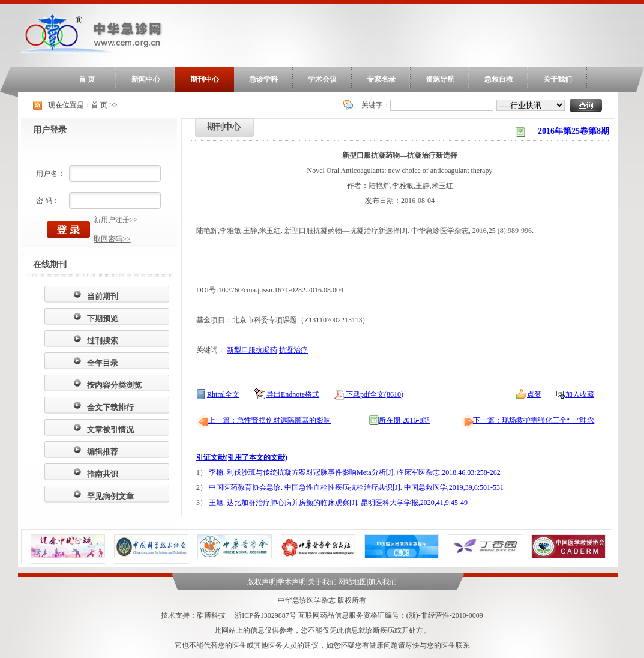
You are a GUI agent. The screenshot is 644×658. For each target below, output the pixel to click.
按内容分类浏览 (114, 385)
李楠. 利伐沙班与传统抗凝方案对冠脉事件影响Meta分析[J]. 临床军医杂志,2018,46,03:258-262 (355, 472)
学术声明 (292, 582)
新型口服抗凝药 (252, 350)
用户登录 (50, 130)
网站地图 (352, 582)
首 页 (87, 79)
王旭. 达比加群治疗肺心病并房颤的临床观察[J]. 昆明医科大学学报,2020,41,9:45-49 (338, 503)
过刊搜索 (103, 341)
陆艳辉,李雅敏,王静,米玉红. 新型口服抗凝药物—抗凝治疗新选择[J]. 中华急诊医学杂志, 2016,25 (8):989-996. (365, 231)
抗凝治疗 (293, 350)
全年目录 (103, 363)
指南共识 (103, 474)
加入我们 (382, 582)
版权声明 (262, 582)
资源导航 (440, 79)
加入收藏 (580, 394)
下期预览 (103, 318)
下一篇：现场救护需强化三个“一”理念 (534, 420)
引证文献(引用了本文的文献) (242, 457)
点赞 (534, 394)
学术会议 (322, 79)
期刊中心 (205, 79)
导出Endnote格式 (293, 394)
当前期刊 (103, 296)
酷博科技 (211, 615)
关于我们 (558, 79)
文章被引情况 (110, 430)
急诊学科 (263, 79)
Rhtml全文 (223, 394)
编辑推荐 (103, 452)
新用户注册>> (116, 220)
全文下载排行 (110, 407)
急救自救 (499, 79)
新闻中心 (146, 79)
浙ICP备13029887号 (266, 615)
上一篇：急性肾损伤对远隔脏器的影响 (269, 420)
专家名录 (381, 79)
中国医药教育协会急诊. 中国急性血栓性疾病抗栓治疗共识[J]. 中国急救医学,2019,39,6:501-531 (356, 487)
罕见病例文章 (110, 496)
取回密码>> (112, 239)
